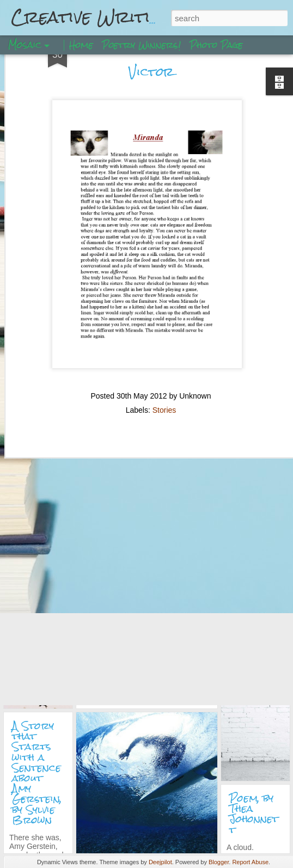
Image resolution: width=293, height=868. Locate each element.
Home (81, 45)
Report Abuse (250, 862)
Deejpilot (160, 862)
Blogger (219, 862)
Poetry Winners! (141, 45)
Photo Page (216, 45)
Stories (164, 360)
